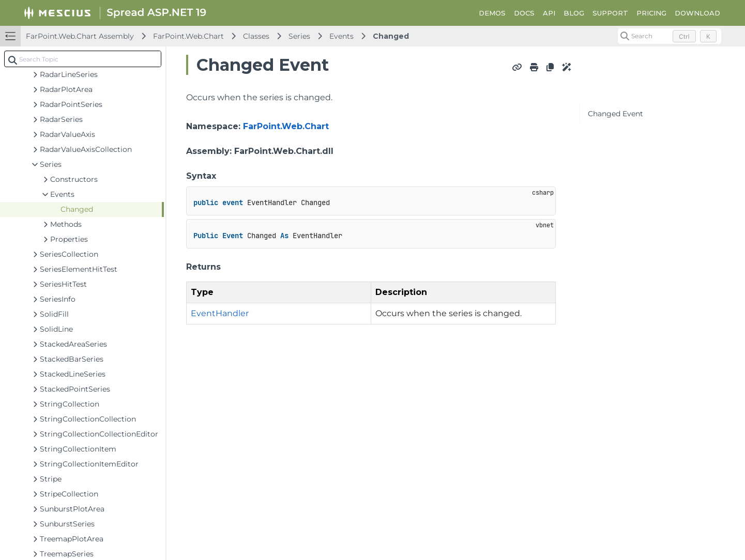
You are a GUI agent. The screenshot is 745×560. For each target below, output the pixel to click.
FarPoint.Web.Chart (188, 36)
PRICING (651, 13)
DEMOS (492, 13)
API (549, 13)
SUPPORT (610, 13)
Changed (391, 36)
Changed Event (615, 114)
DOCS (524, 13)
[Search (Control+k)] (670, 36)
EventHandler (220, 313)
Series (299, 36)
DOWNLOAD (697, 13)
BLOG (574, 13)
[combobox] (83, 59)
